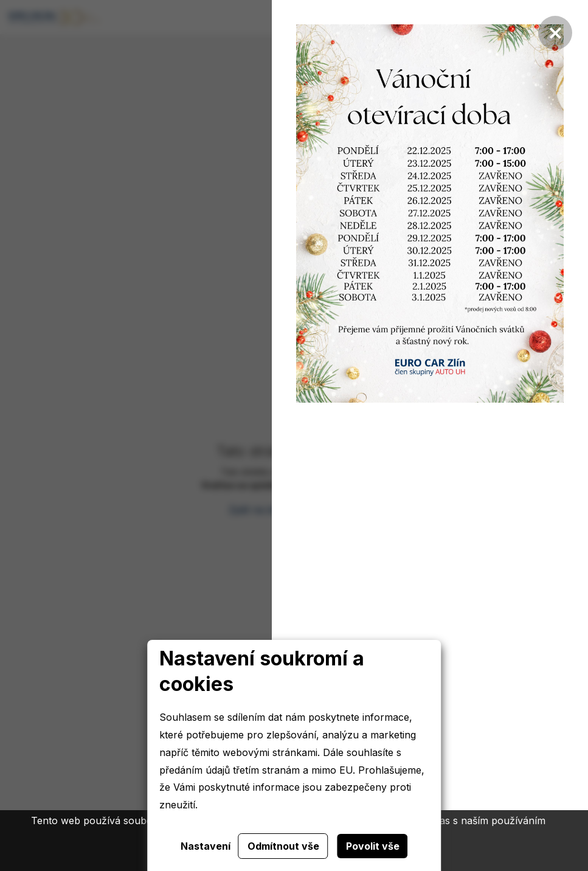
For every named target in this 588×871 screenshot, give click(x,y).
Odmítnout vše (283, 846)
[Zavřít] (555, 33)
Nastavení (206, 846)
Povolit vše (373, 846)
